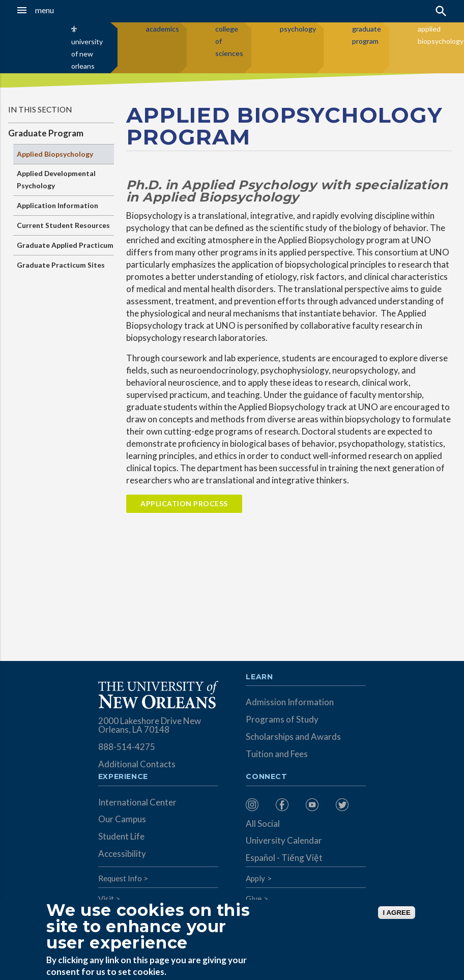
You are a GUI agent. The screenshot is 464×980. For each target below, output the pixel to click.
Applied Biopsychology (55, 154)
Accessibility (122, 854)
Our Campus (122, 819)
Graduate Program (46, 133)
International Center (137, 802)
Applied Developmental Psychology (56, 179)
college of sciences (229, 41)
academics (163, 29)
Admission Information (290, 702)
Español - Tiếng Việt (284, 858)
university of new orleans (87, 54)
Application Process (184, 503)
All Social (263, 824)
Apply (255, 878)
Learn (259, 677)
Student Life (121, 836)
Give (254, 899)
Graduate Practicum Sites (61, 265)
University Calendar (284, 840)
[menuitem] (258, 805)
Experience (123, 777)
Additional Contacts (137, 764)
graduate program (367, 35)
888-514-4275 (127, 747)
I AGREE (396, 913)
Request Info (120, 878)
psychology (298, 29)
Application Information (57, 205)
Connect (267, 777)
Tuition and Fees (277, 754)
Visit (106, 899)
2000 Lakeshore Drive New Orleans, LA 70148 (150, 725)
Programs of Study (282, 719)
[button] (46, 10)
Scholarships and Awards (293, 737)
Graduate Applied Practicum (65, 245)
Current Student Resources (63, 225)
